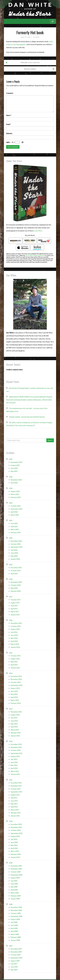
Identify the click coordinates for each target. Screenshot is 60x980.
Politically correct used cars (30, 62)
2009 (11, 863)
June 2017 (14, 606)
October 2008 (16, 913)
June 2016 (14, 635)
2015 (11, 653)
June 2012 (14, 762)
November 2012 (16, 747)
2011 (11, 780)
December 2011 (16, 783)
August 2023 (15, 491)
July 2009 (14, 881)
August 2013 (15, 715)
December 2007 (16, 949)
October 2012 (16, 750)
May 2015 (14, 662)
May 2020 (14, 556)
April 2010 (14, 848)
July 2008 (14, 922)
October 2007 (16, 955)
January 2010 (15, 857)
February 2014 (16, 703)
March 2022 (15, 515)
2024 (11, 477)
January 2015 (15, 668)
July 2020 (14, 550)
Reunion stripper (30, 69)
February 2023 (16, 497)
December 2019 (16, 568)
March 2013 (15, 730)
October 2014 (16, 682)
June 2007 (14, 967)
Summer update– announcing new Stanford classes (27, 417)
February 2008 (16, 937)
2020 (11, 538)
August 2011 (15, 795)
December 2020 (16, 541)
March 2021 (15, 529)
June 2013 (14, 721)
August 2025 (15, 465)
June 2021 (14, 523)
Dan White (36, 37)
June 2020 (14, 553)
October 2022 (16, 506)
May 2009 (14, 887)
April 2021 (14, 526)
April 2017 (14, 609)
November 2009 (16, 869)
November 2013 (16, 712)
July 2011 (14, 798)
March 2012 (15, 771)
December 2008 (16, 907)
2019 (11, 565)
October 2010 (16, 830)
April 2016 (14, 641)
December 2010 (16, 824)
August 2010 (15, 836)
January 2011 (15, 816)
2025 (11, 459)
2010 (11, 821)
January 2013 (15, 736)
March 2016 (15, 644)
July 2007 (14, 964)
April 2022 (14, 512)
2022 (11, 503)
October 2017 (16, 600)
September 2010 (17, 833)
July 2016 (14, 632)
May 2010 (14, 845)
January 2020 (15, 559)
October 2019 (16, 570)
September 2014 (17, 685)
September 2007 (17, 958)
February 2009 (16, 896)
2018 (11, 579)
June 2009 (14, 884)
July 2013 (14, 718)
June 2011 (14, 801)
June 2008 (14, 925)
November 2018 (16, 582)
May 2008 (14, 928)
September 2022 (17, 509)
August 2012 (15, 756)
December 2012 (16, 744)
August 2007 (15, 961)
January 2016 (15, 647)
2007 (11, 946)
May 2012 (14, 765)
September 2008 (17, 916)
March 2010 (15, 851)
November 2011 (16, 786)
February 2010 (16, 854)
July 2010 (14, 839)
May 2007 (14, 970)
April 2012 (14, 768)
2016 (11, 620)
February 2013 (16, 733)
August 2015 (15, 659)
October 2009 (16, 872)
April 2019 (14, 574)
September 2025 (17, 462)
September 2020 (17, 547)
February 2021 (16, 532)
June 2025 (14, 468)
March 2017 (15, 612)
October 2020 (16, 544)
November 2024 (16, 480)
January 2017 (15, 615)
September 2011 (17, 792)
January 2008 (15, 940)
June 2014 (14, 691)
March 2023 (15, 494)
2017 (11, 597)
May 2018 (14, 588)
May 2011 (14, 804)
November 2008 (16, 910)
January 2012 (15, 774)
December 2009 (16, 866)
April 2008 (14, 931)
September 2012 (17, 753)
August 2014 (15, 688)
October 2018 (16, 585)
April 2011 (14, 807)
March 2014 (15, 700)
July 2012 (14, 759)
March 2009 (15, 893)
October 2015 (16, 656)
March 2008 (15, 934)
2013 (11, 709)
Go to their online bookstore (35, 255)
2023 (11, 488)
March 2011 (15, 810)
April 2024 (14, 483)
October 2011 (16, 789)
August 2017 (15, 603)
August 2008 (15, 919)
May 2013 (14, 724)
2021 (11, 520)
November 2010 (16, 827)
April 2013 (14, 727)
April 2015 (14, 665)
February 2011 (16, 813)
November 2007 (16, 952)
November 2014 (16, 679)
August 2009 (15, 878)
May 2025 (14, 471)
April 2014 (14, 697)
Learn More (38, 231)
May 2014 (14, 694)
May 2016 (14, 638)
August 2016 (15, 629)
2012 (11, 741)
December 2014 (16, 676)
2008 (11, 904)
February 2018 (16, 591)
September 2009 (17, 875)
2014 (11, 673)
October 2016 (16, 626)
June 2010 (14, 842)
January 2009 (15, 899)
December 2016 (16, 623)
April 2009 (14, 890)
